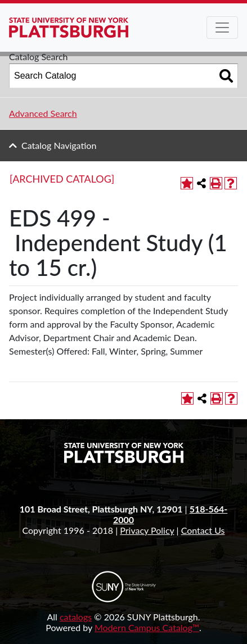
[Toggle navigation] (222, 28)
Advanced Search (43, 113)
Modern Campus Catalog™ (147, 627)
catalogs (76, 617)
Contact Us (203, 530)
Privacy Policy (147, 530)
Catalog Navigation (59, 145)
